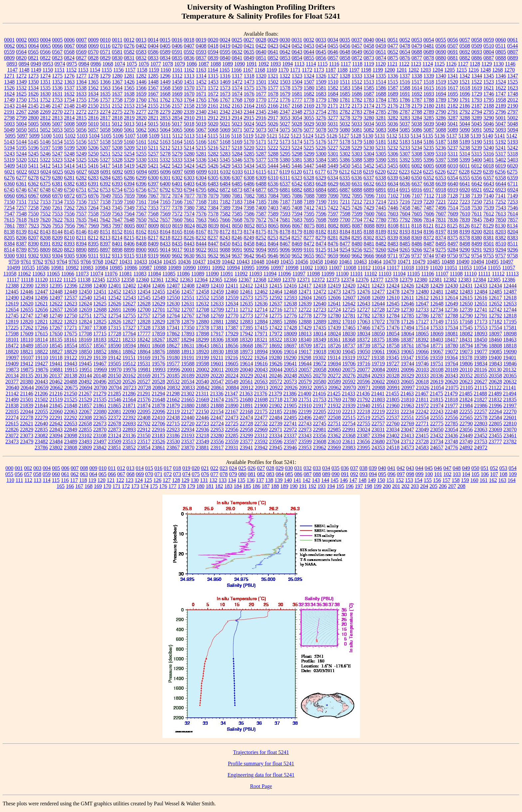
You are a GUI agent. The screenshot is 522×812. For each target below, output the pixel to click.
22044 (27, 411)
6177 (321, 172)
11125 (70, 280)
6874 (249, 190)
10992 (218, 268)
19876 (42, 370)
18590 (115, 346)
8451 (237, 244)
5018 (189, 124)
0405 (165, 46)
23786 (41, 447)
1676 (249, 94)
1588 (405, 88)
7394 (237, 208)
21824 (466, 400)
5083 (381, 130)
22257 (481, 411)
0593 (201, 52)
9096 (285, 250)
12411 (232, 286)
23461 (510, 435)
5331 (153, 160)
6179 (333, 172)
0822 (45, 58)
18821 (27, 352)
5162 (153, 142)
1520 (453, 82)
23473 (12, 441)
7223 (465, 202)
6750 (69, 190)
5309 (429, 154)
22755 (364, 423)
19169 (144, 358)
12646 (407, 304)
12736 (451, 310)
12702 (173, 310)
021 (205, 468)
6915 (405, 190)
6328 (309, 178)
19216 (231, 358)
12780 (334, 316)
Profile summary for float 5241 (261, 764)
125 (148, 480)
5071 (237, 130)
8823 (69, 250)
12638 (290, 304)
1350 (33, 82)
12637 (276, 304)
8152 (117, 232)
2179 (417, 106)
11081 (125, 274)
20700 (100, 388)
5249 (81, 154)
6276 (9, 178)
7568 (153, 214)
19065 (407, 352)
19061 (378, 352)
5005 (33, 124)
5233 (405, 148)
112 (28, 480)
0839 (213, 58)
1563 (105, 88)
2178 (405, 106)
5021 (225, 124)
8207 (33, 238)
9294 (501, 250)
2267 (21, 112)
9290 (465, 250)
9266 (417, 250)
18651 (217, 346)
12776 (290, 316)
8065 (273, 226)
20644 (27, 388)
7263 (81, 208)
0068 (82, 46)
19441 (56, 364)
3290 (489, 118)
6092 (118, 172)
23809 (85, 447)
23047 (407, 429)
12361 (157, 280)
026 (252, 468)
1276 (69, 76)
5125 (320, 136)
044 (419, 468)
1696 (465, 94)
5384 (321, 160)
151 (391, 480)
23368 (349, 435)
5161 (141, 142)
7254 (9, 208)
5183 (405, 142)
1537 (69, 88)
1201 (402, 70)
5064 (165, 130)
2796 (501, 112)
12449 (71, 292)
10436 (184, 262)
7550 (33, 214)
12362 (172, 280)
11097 (299, 274)
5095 (10, 136)
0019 (201, 40)
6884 (321, 190)
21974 (437, 406)
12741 (481, 310)
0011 (117, 40)
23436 (451, 435)
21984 (466, 406)
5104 (94, 136)
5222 (273, 148)
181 (210, 486)
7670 (249, 220)
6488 (261, 184)
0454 (321, 46)
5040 (441, 124)
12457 (188, 292)
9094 (261, 250)
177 (172, 486)
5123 (296, 136)
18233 (129, 340)
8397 (105, 244)
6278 (33, 178)
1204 (438, 70)
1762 (165, 100)
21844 (41, 406)
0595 (225, 52)
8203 (501, 232)
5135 (428, 136)
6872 (225, 190)
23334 (276, 435)
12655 (27, 310)
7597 (333, 214)
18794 (466, 346)
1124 (428, 64)
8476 (333, 244)
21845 (56, 406)
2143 (9, 106)
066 (112, 474)
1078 (168, 64)
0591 (177, 52)
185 (247, 486)
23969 (334, 447)
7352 (141, 208)
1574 (237, 88)
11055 (494, 268)
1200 (390, 70)
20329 (407, 376)
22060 (56, 411)
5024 (249, 124)
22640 (41, 423)
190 (294, 486)
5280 (189, 154)
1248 (486, 70)
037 (354, 468)
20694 (86, 388)
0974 (60, 64)
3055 (309, 118)
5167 (213, 142)
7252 (501, 202)
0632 (237, 52)
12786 (422, 316)
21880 (188, 406)
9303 (46, 256)
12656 (41, 310)
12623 (71, 304)
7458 (405, 208)
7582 (225, 214)
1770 (261, 100)
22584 (495, 417)
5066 (189, 130)
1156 (118, 70)
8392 (57, 244)
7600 (369, 214)
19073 (466, 352)
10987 (145, 268)
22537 (393, 417)
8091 (381, 226)
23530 (173, 441)
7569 (165, 214)
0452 (297, 46)
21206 (41, 394)
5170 (249, 142)
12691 (115, 310)
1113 (299, 64)
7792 (405, 220)
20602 (378, 382)
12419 (334, 286)
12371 (304, 280)
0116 (105, 46)
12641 (334, 304)
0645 (321, 52)
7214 (381, 202)
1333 (357, 76)
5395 (417, 160)
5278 (165, 154)
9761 (26, 262)
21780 (349, 400)
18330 (290, 340)
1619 (477, 88)
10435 (170, 262)
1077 (156, 64)
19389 (480, 358)
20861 (217, 388)
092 (354, 474)
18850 (85, 352)
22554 (422, 417)
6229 (476, 172)
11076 (111, 274)
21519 (56, 400)
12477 (378, 292)
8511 (513, 244)
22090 (129, 411)
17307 (85, 328)
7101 (381, 196)
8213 (105, 238)
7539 (489, 208)
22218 (364, 411)
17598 (12, 334)
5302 (345, 154)
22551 (407, 417)
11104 (399, 274)
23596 (276, 441)
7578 (213, 214)
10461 (346, 262)
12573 (246, 298)
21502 (41, 400)
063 (84, 474)
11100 (342, 274)
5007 (57, 124)
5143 (9, 142)
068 (130, 474)
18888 (173, 352)
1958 (501, 100)
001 (19, 468)
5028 (297, 124)
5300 (321, 154)
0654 (405, 52)
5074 (273, 130)
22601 (510, 417)
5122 (284, 136)
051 (485, 468)
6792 (165, 190)
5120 (260, 136)
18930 (217, 352)
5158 (105, 142)
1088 (216, 64)
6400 (165, 184)
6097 (177, 172)
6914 (393, 190)
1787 (417, 100)
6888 (357, 190)
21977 (451, 406)
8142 (33, 232)
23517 (144, 441)
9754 (476, 256)
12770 (232, 316)
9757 (500, 256)
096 (391, 474)
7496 (441, 208)
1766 (213, 100)
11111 (484, 274)
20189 (188, 376)
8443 (189, 244)
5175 (309, 142)
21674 (217, 400)
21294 (158, 394)
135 (241, 480)
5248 (69, 154)
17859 (158, 334)
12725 (349, 310)
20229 (246, 376)
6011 (465, 166)
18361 (334, 340)
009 (93, 468)
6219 (369, 172)
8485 (405, 244)
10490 (463, 262)
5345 (225, 160)
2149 (81, 106)
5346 (237, 160)
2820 (141, 118)
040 (382, 468)
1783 (369, 100)
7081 (237, 196)
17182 (495, 322)
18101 (12, 340)
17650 (56, 334)
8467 (285, 244)
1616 (441, 88)
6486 (249, 184)
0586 (153, 52)
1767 (225, 100)
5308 (417, 154)
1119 (369, 64)
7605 (417, 214)
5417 (105, 166)
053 (503, 468)
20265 (305, 376)
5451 (357, 166)
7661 (189, 220)
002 (28, 468)
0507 (453, 46)
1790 (453, 100)
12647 (422, 304)
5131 (380, 136)
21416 (319, 394)
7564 (129, 214)
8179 (297, 232)
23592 (261, 441)
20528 (158, 382)
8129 (488, 226)
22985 (334, 429)
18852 (100, 352)
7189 (309, 202)
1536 (57, 88)
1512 (357, 82)
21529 (85, 400)
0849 (249, 58)
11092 (241, 274)
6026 (70, 172)
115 (56, 480)
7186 (273, 202)
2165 (261, 106)
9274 (429, 250)
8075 (309, 226)
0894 (24, 64)
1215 (462, 70)
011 (112, 468)
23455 (495, 435)
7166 (177, 202)
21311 (202, 394)
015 (149, 468)
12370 (289, 280)
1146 (510, 64)
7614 (513, 214)
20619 (437, 382)
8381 (489, 238)
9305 (70, 256)
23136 (129, 435)
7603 (393, 214)
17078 (393, 322)
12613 (437, 298)
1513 (369, 82)
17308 (100, 328)
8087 (357, 226)
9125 (321, 250)
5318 (513, 154)
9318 (141, 256)
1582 (333, 88)
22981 (320, 429)
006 (65, 468)
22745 (320, 423)
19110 (41, 358)
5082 (369, 130)
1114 (311, 64)
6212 (345, 172)
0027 (249, 40)
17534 (451, 328)
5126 (332, 136)
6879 (273, 190)
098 (410, 474)
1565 (129, 88)
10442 (228, 262)
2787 (405, 112)
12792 (495, 316)
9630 (189, 256)
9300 (10, 256)
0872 (357, 58)
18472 (12, 346)
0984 (84, 64)
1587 (393, 88)
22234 (407, 411)
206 (443, 486)
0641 (273, 52)
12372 (318, 280)
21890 (232, 406)
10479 (419, 262)
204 (424, 486)
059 (47, 474)
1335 (381, 76)
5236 (441, 148)
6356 (477, 178)
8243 (225, 238)
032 (308, 468)
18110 (27, 340)
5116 (225, 136)
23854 (144, 447)
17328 (144, 328)
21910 (305, 406)
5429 (225, 166)
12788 (451, 316)
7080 (225, 196)
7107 (417, 196)
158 (456, 480)
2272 (81, 112)
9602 (177, 256)
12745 (12, 316)
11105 (413, 274)
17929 (232, 334)
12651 (481, 304)
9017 (177, 250)
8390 (33, 244)
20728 (144, 388)
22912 (144, 429)
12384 (479, 280)
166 (70, 486)
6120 (297, 172)
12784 (393, 316)
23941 (246, 447)
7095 (357, 196)
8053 (261, 226)
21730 (290, 400)
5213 (177, 148)
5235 (429, 148)
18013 (305, 334)
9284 (453, 250)
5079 (333, 130)
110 (10, 480)
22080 (100, 411)
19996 (173, 370)
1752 (45, 100)
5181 (381, 142)
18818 (510, 346)
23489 (71, 441)
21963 (407, 406)
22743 (305, 423)
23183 (158, 435)
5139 (476, 136)
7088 (309, 196)
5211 (153, 148)
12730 (407, 310)
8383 (513, 238)
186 (256, 486)
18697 (290, 346)
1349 (21, 82)
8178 (285, 232)
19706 (349, 364)
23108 (100, 435)
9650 (285, 256)
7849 (489, 220)
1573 (225, 88)
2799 (21, 118)
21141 (510, 388)
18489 (27, 346)
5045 (477, 124)
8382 (501, 238)
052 (494, 468)
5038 (417, 124)
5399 (465, 160)
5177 (333, 142)
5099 (34, 136)
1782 (357, 100)
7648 (129, 220)
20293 (378, 376)
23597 (290, 441)
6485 (237, 184)
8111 (405, 226)
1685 (345, 94)
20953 (320, 388)
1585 (369, 88)
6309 (261, 178)
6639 (441, 184)
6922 (489, 190)
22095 (144, 411)
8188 (369, 232)
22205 (320, 411)
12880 (202, 322)
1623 (513, 88)
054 (513, 468)
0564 (21, 52)
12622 (56, 304)
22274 (12, 417)
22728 (246, 423)
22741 (290, 423)
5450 (345, 166)
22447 (217, 417)
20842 (203, 388)
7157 (93, 202)
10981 (57, 268)
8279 (321, 238)
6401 (177, 184)
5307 (405, 154)
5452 (369, 166)
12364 (201, 280)
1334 (369, 76)
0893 (12, 64)
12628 (144, 304)
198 (368, 486)
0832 (141, 58)
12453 (129, 292)
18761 (407, 346)
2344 (249, 112)
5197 (45, 148)
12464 (276, 292)
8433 (165, 244)
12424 (393, 286)
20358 (495, 376)
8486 (417, 244)
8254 (285, 238)
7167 (189, 202)
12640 (320, 304)
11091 (227, 274)
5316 (489, 154)
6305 (213, 178)
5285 (249, 154)
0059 (489, 40)
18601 (144, 346)
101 (438, 474)
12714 (261, 310)
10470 (390, 262)
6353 (441, 178)
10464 (375, 262)
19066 (422, 352)
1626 (33, 94)
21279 (100, 394)
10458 (316, 262)
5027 (285, 124)
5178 (345, 142)
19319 (349, 358)
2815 (81, 118)
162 (493, 480)
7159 (117, 202)
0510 (489, 46)
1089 (228, 64)
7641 (93, 220)
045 (429, 468)
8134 (512, 226)
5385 (333, 160)
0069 (94, 46)
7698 (321, 220)
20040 (246, 370)
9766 (86, 262)
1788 (429, 100)
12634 (232, 304)
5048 (513, 124)
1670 (189, 94)
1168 (260, 70)
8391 (45, 244)
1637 (117, 94)
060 (56, 474)
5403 (513, 160)
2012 (513, 100)
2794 (477, 112)
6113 (249, 172)
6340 (405, 178)
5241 (501, 148)
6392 (105, 184)
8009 (153, 226)
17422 (276, 328)
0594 (213, 52)
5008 (69, 124)
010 (103, 468)
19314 (334, 358)
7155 (69, 202)
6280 (57, 178)
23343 (305, 435)
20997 (408, 388)
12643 (364, 304)
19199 (202, 358)
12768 (202, 316)
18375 (378, 340)
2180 (429, 106)
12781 (349, 316)
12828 (144, 322)
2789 (429, 112)
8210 (69, 238)
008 (84, 468)
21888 (217, 406)
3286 (441, 118)
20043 (261, 370)
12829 (158, 322)
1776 (285, 100)
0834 (165, 58)
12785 (407, 316)
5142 (512, 136)
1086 (192, 64)
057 (28, 474)
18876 (158, 352)
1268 (498, 70)
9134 (333, 250)
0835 (177, 58)
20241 (261, 376)
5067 (201, 130)
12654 (12, 310)
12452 (115, 292)
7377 (165, 208)
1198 (366, 70)
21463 (407, 394)
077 (214, 474)
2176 (393, 106)
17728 (115, 334)
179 (191, 486)
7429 (369, 208)
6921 (477, 190)
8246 (237, 238)
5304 (369, 154)
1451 (189, 82)
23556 (217, 441)
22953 (217, 429)
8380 (477, 238)
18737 (349, 346)
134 (232, 480)
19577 (173, 364)
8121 (428, 226)
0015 (165, 40)
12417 (305, 286)
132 (213, 480)
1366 (105, 82)
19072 (451, 352)
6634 (393, 184)
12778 (305, 316)
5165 (189, 142)
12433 (481, 286)
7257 (21, 208)
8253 (273, 238)
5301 (333, 154)
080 (242, 474)
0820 (21, 58)
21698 (261, 400)
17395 (246, 328)
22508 (334, 417)
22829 (27, 429)
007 (75, 468)
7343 (105, 208)
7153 (45, 202)
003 (37, 468)
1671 (201, 94)
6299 (141, 178)
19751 (437, 364)
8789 (21, 250)
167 (79, 486)
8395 (93, 244)
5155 (69, 142)
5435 (261, 166)
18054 (393, 334)
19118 (56, 358)
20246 (276, 376)
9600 (165, 256)
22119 (173, 411)
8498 (465, 244)
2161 (213, 106)
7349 (129, 208)
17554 (495, 328)
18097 (495, 334)
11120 (41, 280)
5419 (129, 166)
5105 (106, 136)
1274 (45, 76)
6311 (285, 178)
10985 (116, 268)
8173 (237, 232)
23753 (481, 441)
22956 (232, 429)
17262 (27, 328)
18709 (305, 346)
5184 (417, 142)
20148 (100, 376)
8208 (45, 238)
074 (186, 474)
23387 (364, 435)
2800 (33, 118)
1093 (276, 64)
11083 (140, 274)
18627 (173, 346)
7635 (81, 220)
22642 (56, 423)
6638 (429, 184)
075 (196, 474)
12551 (188, 298)
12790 (466, 316)
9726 (404, 256)
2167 (285, 106)
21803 (378, 400)
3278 (345, 118)
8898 (117, 250)
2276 (129, 112)
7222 (453, 202)
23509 (115, 441)
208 (461, 486)
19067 (437, 352)
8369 (417, 238)
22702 (144, 423)
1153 (83, 70)
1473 (249, 82)
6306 (225, 178)
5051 (33, 130)
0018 (189, 40)
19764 (451, 364)
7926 (46, 226)
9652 (297, 256)
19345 (392, 358)
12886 (290, 322)
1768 (237, 100)
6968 (46, 196)
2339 (189, 112)
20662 (56, 388)
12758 (158, 316)
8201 (489, 232)
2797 (513, 112)
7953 (58, 226)
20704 (115, 388)
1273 (33, 76)
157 (446, 480)
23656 (364, 441)
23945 (276, 447)
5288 (273, 154)
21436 (363, 394)
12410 (217, 286)
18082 (466, 334)
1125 (439, 64)
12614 (451, 298)
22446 (202, 417)
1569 (177, 88)
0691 (453, 52)
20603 (393, 382)
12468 (290, 292)
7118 (441, 196)
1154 (95, 70)
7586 (249, 214)
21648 (158, 400)
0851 (261, 58)
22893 (129, 429)
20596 (364, 382)
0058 (477, 40)
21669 (202, 400)
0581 (117, 52)
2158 (189, 106)
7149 (512, 196)
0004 (45, 40)
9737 (416, 256)
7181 (213, 202)
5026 (273, 124)
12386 (509, 280)
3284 (417, 118)
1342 (465, 76)
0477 (393, 46)
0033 (321, 40)
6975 (82, 196)
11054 (480, 268)
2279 (165, 112)
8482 (381, 244)
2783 (357, 112)
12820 (27, 322)
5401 (489, 160)
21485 (466, 394)
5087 (429, 130)
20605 (407, 382)
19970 (115, 370)
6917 (429, 190)
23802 (56, 447)
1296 (165, 76)
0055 (441, 40)
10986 (130, 268)
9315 (129, 256)
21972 (422, 406)
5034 (369, 124)
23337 (290, 435)
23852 (129, 447)
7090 (333, 196)
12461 (246, 292)
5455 (393, 166)
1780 (333, 100)
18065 (422, 334)
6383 (81, 184)
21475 (436, 394)
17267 (56, 328)
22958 (246, 429)
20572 (276, 382)
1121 (392, 64)
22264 (495, 411)
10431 (126, 262)
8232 (201, 238)
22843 (56, 429)
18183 (100, 340)
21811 (422, 400)
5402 (501, 160)
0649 (357, 52)
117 (74, 480)
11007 (335, 268)
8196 (429, 232)
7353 (153, 208)
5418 (117, 166)
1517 (417, 82)
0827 (81, 58)
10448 (258, 262)
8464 (273, 244)
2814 (69, 118)
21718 (276, 400)
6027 (82, 172)
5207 (105, 148)
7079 (213, 196)
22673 (100, 423)
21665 (188, 400)
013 (130, 468)
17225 (12, 328)
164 (512, 480)
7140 (488, 196)
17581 (510, 328)
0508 (465, 46)
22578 (481, 417)
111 (19, 480)
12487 (510, 292)
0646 (333, 52)
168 (89, 486)
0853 (285, 58)
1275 (57, 76)
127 (167, 480)
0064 (34, 46)
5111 (166, 136)
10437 (199, 262)
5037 (405, 124)
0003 (33, 40)
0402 (141, 46)
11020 (436, 268)
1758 (117, 100)
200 (387, 486)
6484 (225, 184)
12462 (261, 292)
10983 (87, 268)
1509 (321, 82)
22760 (393, 423)
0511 (501, 46)
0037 (357, 40)
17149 (437, 322)
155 (428, 480)
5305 (381, 154)
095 (382, 474)
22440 (188, 417)
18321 (261, 340)
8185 (357, 232)
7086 (297, 196)
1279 (105, 76)
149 (372, 480)
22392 (129, 417)
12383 (465, 280)
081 (252, 474)
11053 (465, 268)
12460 (232, 292)
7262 (69, 208)
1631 (57, 94)
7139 (476, 196)
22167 (232, 411)
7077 (189, 196)
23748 (451, 441)
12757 (144, 316)
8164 (165, 232)
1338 (417, 76)
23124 (115, 435)
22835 (41, 429)
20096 (407, 370)
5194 (9, 148)
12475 (349, 292)
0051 (393, 40)
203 (415, 486)
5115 (213, 136)
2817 (105, 118)
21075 (452, 388)
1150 (48, 70)
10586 (43, 268)
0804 (489, 52)
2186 (465, 106)
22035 (12, 411)
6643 (489, 184)
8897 (105, 250)
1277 (81, 76)
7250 (477, 202)
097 (401, 474)
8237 (213, 238)
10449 (272, 262)
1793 (477, 100)
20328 (393, 376)
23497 (100, 441)
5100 (46, 136)
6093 (130, 172)
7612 (489, 214)
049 (466, 468)
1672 (213, 94)
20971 (364, 388)
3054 (297, 118)
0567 (57, 52)
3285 (429, 118)
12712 (246, 310)
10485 (433, 262)
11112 (498, 274)
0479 (417, 46)
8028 (201, 226)
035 (336, 468)
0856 (321, 58)
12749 (56, 316)
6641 (465, 184)
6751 (81, 190)
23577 (246, 441)
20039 (232, 370)
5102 (70, 136)
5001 (501, 118)
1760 (141, 100)
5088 (441, 130)
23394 (378, 435)
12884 (261, 322)
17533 (437, 328)
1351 (45, 82)
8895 (93, 250)
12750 (71, 316)
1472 (237, 82)
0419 (225, 46)
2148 (69, 106)
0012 (129, 40)
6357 (489, 178)
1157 (130, 70)
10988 (160, 268)
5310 (441, 154)
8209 (57, 238)
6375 (45, 184)
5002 (513, 118)
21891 (246, 406)
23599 (305, 441)
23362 (334, 435)
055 (9, 474)
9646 (273, 256)
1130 (498, 64)
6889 (369, 190)
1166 (236, 70)
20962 (335, 388)
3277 (333, 118)
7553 (57, 214)
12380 (421, 280)
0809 (9, 58)
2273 (93, 112)
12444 (510, 286)
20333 (422, 376)
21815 (437, 400)
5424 (189, 166)
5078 (321, 130)
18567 (100, 346)
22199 (305, 411)
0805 (501, 52)
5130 (368, 136)
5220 (249, 148)
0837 (201, 58)
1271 (9, 76)
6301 (165, 178)
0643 (297, 52)
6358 (501, 178)
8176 (273, 232)
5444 (273, 166)
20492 (85, 382)
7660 (177, 220)
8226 (189, 238)
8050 (237, 226)
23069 (495, 429)
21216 (56, 394)
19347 (407, 358)
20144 (85, 376)
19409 (12, 364)
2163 (237, 106)
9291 (477, 250)
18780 (451, 346)
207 (452, 486)
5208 (117, 148)
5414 (69, 166)
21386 (290, 394)
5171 (261, 142)
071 (158, 474)
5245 (33, 154)
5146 (45, 142)
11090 (212, 274)
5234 (417, 148)
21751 (305, 400)
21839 (27, 406)
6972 (70, 196)
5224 (297, 148)
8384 (9, 244)
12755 (129, 316)
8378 (465, 238)
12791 (481, 316)
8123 (440, 226)
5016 (165, 124)
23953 (305, 447)
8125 (452, 226)
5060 (117, 130)
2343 (237, 112)
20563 (261, 382)
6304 (201, 178)
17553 (481, 328)
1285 (153, 76)
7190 (321, 202)
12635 (246, 304)
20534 (188, 382)
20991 (393, 388)
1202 (414, 70)
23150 (144, 435)
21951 (378, 406)
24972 (481, 447)
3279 (357, 118)
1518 (429, 82)
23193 (188, 435)
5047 (501, 124)
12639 (305, 304)
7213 (369, 202)
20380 (27, 382)
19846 (510, 364)
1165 (225, 70)
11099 (328, 274)
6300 (153, 178)
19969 (100, 370)
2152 (117, 106)
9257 (369, 250)
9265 (405, 250)
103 (457, 474)
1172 (307, 70)
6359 (513, 178)
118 (83, 480)
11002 (306, 268)
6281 (69, 178)
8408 (141, 244)
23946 (290, 447)
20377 (12, 382)
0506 (441, 46)
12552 (202, 298)
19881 (56, 370)
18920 (202, 352)
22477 (261, 417)
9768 (98, 262)
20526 (129, 382)
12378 (391, 280)
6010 (453, 166)
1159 (154, 70)
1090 (240, 64)
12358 (128, 280)
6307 (237, 178)
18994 (261, 352)
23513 (129, 441)
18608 (158, 346)
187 (266, 486)
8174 (249, 232)
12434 (495, 286)
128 (176, 480)
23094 (56, 435)
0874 (381, 58)
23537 (188, 441)
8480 (357, 244)
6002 (417, 166)
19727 (393, 364)
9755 (488, 256)
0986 (96, 64)
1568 (165, 88)
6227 (452, 172)
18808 (495, 346)
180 (200, 486)
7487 (429, 208)
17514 (422, 328)
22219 (378, 411)
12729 (393, 310)
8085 (345, 226)
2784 (369, 112)
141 (297, 480)
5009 (81, 124)
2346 (273, 112)
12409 (202, 286)
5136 (440, 136)
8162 (141, 232)
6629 (333, 184)
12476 (364, 292)
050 (475, 468)
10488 (448, 262)
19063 (393, 352)
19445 (85, 364)
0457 (357, 46)
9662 (357, 256)
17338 (158, 328)
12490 (12, 298)
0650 (369, 52)
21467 (422, 394)
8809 (45, 250)
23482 (41, 441)
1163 (201, 70)
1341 (453, 76)
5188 (453, 142)
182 (219, 486)
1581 (321, 88)
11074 (96, 274)
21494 (510, 394)
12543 (129, 298)
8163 (153, 232)
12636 (261, 304)
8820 (57, 250)
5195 (21, 148)
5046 (489, 124)
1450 (177, 82)
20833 (188, 388)
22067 (85, 411)
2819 (129, 118)
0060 (501, 40)
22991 (349, 429)
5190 (477, 142)
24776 (451, 447)
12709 (217, 310)
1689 (393, 94)
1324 (309, 76)
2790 (441, 112)
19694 (334, 364)
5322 (45, 160)
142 (307, 480)
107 (494, 474)
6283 (93, 178)
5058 (105, 130)
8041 (225, 226)
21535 (100, 400)
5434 (249, 166)
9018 (189, 250)
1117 (346, 64)
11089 (198, 274)
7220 (429, 202)
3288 (465, 118)
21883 (202, 406)
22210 (334, 411)
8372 (429, 238)
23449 (466, 435)
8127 (476, 226)
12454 (144, 292)
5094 (513, 130)
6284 (105, 178)
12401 (115, 286)
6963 (22, 196)
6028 (94, 172)
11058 (10, 274)
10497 (507, 262)
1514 (381, 82)
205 (433, 486)
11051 (451, 268)
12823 (71, 322)
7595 (309, 214)
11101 (356, 274)
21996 (495, 406)
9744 (428, 256)
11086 (183, 274)
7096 (369, 196)
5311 (453, 154)
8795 (33, 250)
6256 (500, 172)
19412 (27, 364)
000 (9, 468)
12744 (510, 310)
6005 (429, 166)
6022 (22, 172)
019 (186, 468)
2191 (9, 112)
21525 (71, 400)
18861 (115, 352)
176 (163, 486)
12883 (246, 322)
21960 (393, 406)
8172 (225, 232)
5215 (201, 148)
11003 (321, 268)
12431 (466, 286)
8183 (333, 232)
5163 (165, 142)
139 (279, 480)
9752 (464, 256)
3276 (321, 118)
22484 (276, 417)
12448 (56, 292)
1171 (295, 70)
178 (182, 486)
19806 (466, 364)
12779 (320, 316)
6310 (273, 178)
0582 (129, 52)
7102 (393, 196)
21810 (407, 400)
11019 (422, 268)
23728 (422, 441)
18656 (232, 346)
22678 (115, 423)
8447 (213, 244)
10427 (111, 262)
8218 (165, 238)
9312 (105, 256)
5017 (177, 124)
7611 (477, 214)
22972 (290, 429)
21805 (393, 400)
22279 (41, 417)
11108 (456, 274)
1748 (513, 94)
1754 (69, 100)
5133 (404, 136)
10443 (243, 262)
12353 (113, 280)
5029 (309, 124)
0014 (153, 40)
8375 (453, 238)
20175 (158, 376)
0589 (165, 52)
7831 (441, 220)
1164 (213, 70)
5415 (81, 166)
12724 (334, 310)
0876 (405, 58)
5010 (93, 124)
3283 (405, 118)
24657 (437, 447)
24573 (407, 447)
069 (140, 474)
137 (260, 480)
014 (140, 468)
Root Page (261, 786)
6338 (381, 178)
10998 (292, 268)
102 (447, 474)
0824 (69, 58)
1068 (108, 64)
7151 (21, 202)
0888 (501, 58)
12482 (451, 292)
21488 (480, 394)
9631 (201, 256)
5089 (453, 130)
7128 (452, 196)
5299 (309, 154)
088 (317, 474)
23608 (320, 441)
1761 (153, 100)
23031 (378, 429)
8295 (357, 238)
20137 (56, 376)
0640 (261, 52)
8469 (297, 244)
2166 (273, 106)
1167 (248, 70)
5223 (285, 148)
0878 (429, 58)
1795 (489, 100)
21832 (495, 400)
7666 (225, 220)
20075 (349, 370)
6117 (273, 172)
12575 (261, 298)
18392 (422, 340)
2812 (45, 118)
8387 (21, 244)
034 (326, 468)
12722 (305, 310)
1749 (9, 100)
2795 (489, 112)
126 (157, 480)
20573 (290, 382)
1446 (141, 82)
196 (350, 486)
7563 (117, 214)
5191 (489, 142)
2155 (153, 106)
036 (345, 468)
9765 (74, 262)
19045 (349, 352)
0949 (36, 64)
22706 (158, 423)
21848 (71, 406)
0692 (465, 52)
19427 (41, 364)
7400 (261, 208)
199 (378, 486)
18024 (334, 334)
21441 (378, 394)
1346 (501, 76)
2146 (45, 106)
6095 (153, 172)
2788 (417, 112)
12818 (510, 316)
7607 (441, 214)
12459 (217, 292)
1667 (153, 94)
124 (139, 480)
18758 (393, 346)
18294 (187, 340)
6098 (189, 172)
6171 (309, 172)
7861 (10, 226)
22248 (451, 411)
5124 (308, 136)
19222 (246, 358)
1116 (334, 64)
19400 (495, 358)
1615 (429, 88)
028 (270, 468)
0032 (309, 40)
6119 (284, 172)
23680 (378, 441)
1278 (93, 76)
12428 (422, 286)
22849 (71, 429)
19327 (363, 358)
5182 (393, 142)
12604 (305, 298)
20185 (173, 376)
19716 (364, 364)
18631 (188, 346)
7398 (249, 208)
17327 (129, 328)
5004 (21, 124)
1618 (465, 88)
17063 (364, 322)
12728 (378, 310)
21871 (129, 406)
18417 (451, 340)
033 (317, 468)
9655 (309, 256)
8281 (333, 238)
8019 (177, 226)
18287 (173, 340)
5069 (225, 130)
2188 (489, 106)
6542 (297, 184)
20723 (130, 388)
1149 (36, 70)
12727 (364, 310)
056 (19, 474)
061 (65, 474)
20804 (159, 388)
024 (233, 468)
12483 (466, 292)
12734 (437, 310)
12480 (422, 292)
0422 (261, 46)
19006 (276, 352)
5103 (82, 136)
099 (419, 474)
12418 (320, 286)
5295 (285, 154)
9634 (225, 256)
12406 (158, 286)
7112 (429, 196)
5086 (417, 130)
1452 (201, 82)
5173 (285, 142)
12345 (99, 280)
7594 (297, 214)
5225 (309, 148)
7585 (237, 214)
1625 (21, 94)
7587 (261, 214)
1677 (261, 94)
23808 (71, 447)
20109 (451, 370)
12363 (186, 280)
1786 (405, 100)
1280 (117, 76)
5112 (177, 136)
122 (120, 480)
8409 (153, 244)
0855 (309, 58)
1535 (45, 88)
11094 (270, 274)
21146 (26, 394)
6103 (237, 172)
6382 (69, 184)
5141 (500, 136)
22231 (393, 411)
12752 (100, 316)
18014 (320, 334)
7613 (501, 214)
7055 (118, 196)
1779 (321, 100)
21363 (246, 394)
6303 (189, 178)
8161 (129, 232)
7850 (501, 220)
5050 (21, 130)
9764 (62, 262)
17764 (129, 334)
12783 (378, 316)
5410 (22, 166)
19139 (100, 358)
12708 (202, 310)
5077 (309, 130)
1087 (204, 64)
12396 (71, 286)
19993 (159, 370)
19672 (320, 364)
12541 (100, 298)
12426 (407, 286)
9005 (153, 250)
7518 (465, 208)
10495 (492, 262)
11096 (284, 274)
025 (242, 468)
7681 (285, 220)
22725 (232, 423)
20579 (305, 382)
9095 (273, 250)
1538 (81, 88)
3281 (381, 118)
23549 (202, 441)
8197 (441, 232)
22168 (246, 411)
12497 (56, 298)
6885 (333, 190)
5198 (57, 148)
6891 (381, 190)
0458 (369, 46)
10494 (477, 262)
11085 (169, 274)
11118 (27, 280)
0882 (465, 58)
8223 (177, 238)
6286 (129, 178)
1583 (345, 88)
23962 (320, 447)
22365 (100, 417)
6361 (21, 184)
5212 (165, 148)
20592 (349, 382)
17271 (71, 328)
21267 (85, 394)
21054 (437, 388)
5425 (201, 166)
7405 (285, 208)
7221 (441, 202)
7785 (393, 220)
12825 (100, 322)
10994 (233, 268)
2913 (225, 118)
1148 (24, 70)
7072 (165, 196)
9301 (22, 256)
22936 (202, 429)
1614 (417, 88)
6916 (417, 190)
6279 (45, 178)
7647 (117, 220)
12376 (362, 280)
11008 (350, 268)
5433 (237, 166)
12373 (333, 280)
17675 (71, 334)
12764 (173, 316)
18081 (451, 334)
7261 (57, 208)
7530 (477, 208)
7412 (309, 208)
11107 (442, 274)
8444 (201, 244)
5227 (333, 148)
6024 (46, 172)
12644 (378, 304)
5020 (213, 124)
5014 (141, 124)
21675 (232, 400)
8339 (393, 238)
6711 (513, 184)
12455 (158, 292)
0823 (57, 58)
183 (228, 486)
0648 (345, 52)
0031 (297, 40)
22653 (71, 423)
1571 (201, 88)
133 (223, 480)
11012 (364, 268)
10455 (287, 262)
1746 (489, 94)
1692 (417, 94)
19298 (305, 358)
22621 (27, 423)
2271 (69, 112)
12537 (71, 298)
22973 (305, 429)
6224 (416, 172)
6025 (58, 172)
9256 (357, 250)
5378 (273, 160)
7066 (141, 196)
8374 (441, 238)
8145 (69, 232)
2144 (21, 106)
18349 (319, 340)
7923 (34, 226)
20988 (379, 388)
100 (429, 474)
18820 (12, 352)
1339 (429, 76)
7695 (309, 220)
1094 (288, 64)
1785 (393, 100)
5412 (45, 166)
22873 (115, 429)
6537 (285, 184)
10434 (155, 262)
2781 (333, 112)
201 (396, 486)
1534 (33, 88)
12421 (364, 286)
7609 (453, 214)
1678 (273, 94)
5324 (69, 160)
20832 (173, 388)
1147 (12, 70)
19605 (232, 364)
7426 (357, 208)
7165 (165, 202)
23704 (393, 441)
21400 (305, 394)
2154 (141, 106)
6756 (141, 190)
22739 (276, 423)
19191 (188, 358)
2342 (225, 112)
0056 (453, 40)
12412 (246, 286)
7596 (321, 214)
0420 (237, 46)
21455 (392, 394)
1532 (21, 88)
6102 (225, 172)
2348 (297, 112)
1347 (513, 76)
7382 (201, 208)
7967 (82, 226)
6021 (10, 172)
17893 (188, 334)
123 (130, 480)
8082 (333, 226)
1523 (489, 82)
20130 (495, 370)
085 (289, 474)
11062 (24, 274)
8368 (405, 238)
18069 (437, 334)
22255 (466, 411)
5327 (105, 160)
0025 (237, 40)
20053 (290, 370)
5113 (189, 136)
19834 (481, 364)
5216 (213, 148)
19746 (422, 364)
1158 (142, 70)
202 (405, 486)
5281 (201, 154)
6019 (500, 166)
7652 (153, 220)
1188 (342, 70)
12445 (12, 292)
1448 (153, 82)
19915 (71, 370)
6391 (93, 184)
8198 (453, 232)
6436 (201, 184)
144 (325, 480)
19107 (27, 358)
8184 (345, 232)
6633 (381, 184)
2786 (393, 112)
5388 (357, 160)
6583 (309, 184)
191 (303, 486)
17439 (334, 328)
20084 (378, 370)
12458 (202, 292)
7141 (500, 196)
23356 (320, 435)
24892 (466, 447)
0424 (285, 46)
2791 (453, 112)
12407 (173, 286)
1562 (93, 88)
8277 (309, 238)
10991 (204, 268)
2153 (129, 106)
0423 (273, 46)
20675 (71, 388)
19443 (71, 364)
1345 (489, 76)
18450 (480, 340)
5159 (117, 142)
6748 (45, 190)
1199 (378, 70)
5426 (213, 166)
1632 (69, 94)
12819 (12, 322)
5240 (489, 148)
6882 (297, 190)
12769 (217, 316)
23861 (158, 447)
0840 (225, 58)
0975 (72, 64)
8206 (21, 238)
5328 (117, 160)
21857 (85, 406)
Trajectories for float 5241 (261, 752)
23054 (451, 429)
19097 (12, 358)
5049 (9, 130)
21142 (12, 394)
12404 (144, 286)
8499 (477, 244)
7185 (261, 202)
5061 (129, 130)
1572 (213, 88)
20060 (334, 370)
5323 (57, 160)
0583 (141, 52)
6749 (57, 190)
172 (126, 486)
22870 (100, 429)
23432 (437, 435)
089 (326, 474)
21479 (451, 394)
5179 (357, 142)
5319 (9, 160)
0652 (393, 52)
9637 (237, 256)
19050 (364, 352)
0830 (117, 58)
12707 (188, 310)
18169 (85, 340)
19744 (407, 364)
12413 (261, 286)
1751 (33, 100)
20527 (144, 382)
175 (154, 486)
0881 (453, 58)
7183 (237, 202)
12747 (27, 316)
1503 (285, 82)
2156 (165, 106)
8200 (477, 232)
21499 (12, 400)
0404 (153, 46)
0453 (309, 46)
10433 (140, 262)
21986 (481, 406)
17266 (41, 328)
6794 (189, 190)
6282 (81, 178)
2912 (213, 118)
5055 (69, 130)
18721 (320, 346)
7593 (285, 214)
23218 (202, 435)
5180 (369, 142)
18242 (143, 340)
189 (284, 486)
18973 (246, 352)
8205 (9, 238)
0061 (513, 40)
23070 (510, 429)
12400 (100, 286)
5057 (93, 130)
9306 (82, 256)
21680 (246, 400)
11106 (428, 274)
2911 (201, 118)
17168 (466, 322)
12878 (173, 322)
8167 (201, 232)
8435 (177, 244)
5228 (345, 148)
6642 (477, 184)
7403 (273, 208)
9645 (261, 256)
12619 (12, 304)
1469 (225, 82)
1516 (405, 82)
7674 (273, 220)
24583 (422, 447)
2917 (273, 118)
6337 (369, 178)
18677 (261, 346)
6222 (392, 172)
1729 (477, 94)
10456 (302, 262)
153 (409, 480)
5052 (45, 130)
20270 (320, 376)
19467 (100, 364)
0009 (93, 40)
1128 (475, 64)
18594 (129, 346)
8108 (393, 226)
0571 (105, 52)
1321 (273, 76)
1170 (283, 70)
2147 (57, 106)
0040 (369, 40)
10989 (174, 268)
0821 (33, 58)
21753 (320, 400)
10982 (72, 268)
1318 (249, 76)
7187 (285, 202)
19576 (158, 364)
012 (121, 468)
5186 (429, 142)
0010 (105, 40)
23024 (364, 429)
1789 (441, 100)
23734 (437, 441)
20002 (203, 370)
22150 (202, 411)
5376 (249, 160)
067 (121, 474)
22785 (451, 423)
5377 (261, 160)
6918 (441, 190)
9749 (440, 256)
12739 (466, 310)
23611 (349, 441)
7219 (417, 202)
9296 (513, 250)
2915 (249, 118)
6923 (501, 190)
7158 (105, 202)
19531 (144, 364)
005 (56, 468)
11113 (512, 274)
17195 (510, 322)
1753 (57, 100)
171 (117, 486)
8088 (369, 226)
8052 (249, 226)
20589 (334, 382)
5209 (129, 148)
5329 (129, 160)
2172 (345, 106)
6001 (405, 166)
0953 (48, 64)
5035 (381, 124)
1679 (285, 94)
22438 (173, 417)
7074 (177, 196)
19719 (378, 364)
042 (401, 468)
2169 (309, 106)
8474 (321, 244)
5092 (489, 130)
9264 (393, 250)
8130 (500, 226)
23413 (407, 435)
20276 (349, 376)
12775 (276, 316)
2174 (369, 106)
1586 (381, 88)
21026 (422, 388)
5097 (22, 136)
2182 (453, 106)
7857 (513, 220)
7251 (489, 202)
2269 (45, 112)
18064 (407, 334)
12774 (261, 316)
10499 (13, 268)
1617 (453, 88)
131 (204, 480)
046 (438, 468)
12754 (115, 316)
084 (280, 474)
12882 (232, 322)
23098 (71, 435)
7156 (81, 202)
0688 (417, 52)
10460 (331, 262)
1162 (189, 70)
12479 (407, 292)
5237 (453, 148)
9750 (452, 256)
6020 (512, 166)
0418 (213, 46)
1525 (513, 82)
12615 (466, 298)
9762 (38, 262)
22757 (378, 423)
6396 (141, 184)
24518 (393, 447)
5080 (345, 130)
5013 (129, 124)
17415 (261, 328)
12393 (41, 286)
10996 (262, 268)
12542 (115, 298)
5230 (369, 148)
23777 (495, 441)
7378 (177, 208)
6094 (141, 172)
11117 (13, 280)
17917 (217, 334)
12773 (246, 316)
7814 (429, 220)
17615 (41, 334)
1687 (369, 94)
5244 (21, 154)
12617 (495, 298)
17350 (188, 328)
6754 (117, 190)
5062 (141, 130)
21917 (320, 406)
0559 (9, 52)
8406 (129, 244)
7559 (105, 214)
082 (261, 474)
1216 (474, 70)
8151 (105, 232)
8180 (309, 232)
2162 (225, 106)
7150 (9, 202)
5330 (141, 160)
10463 (360, 262)
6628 (321, 184)
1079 (180, 64)
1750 (21, 100)
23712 (407, 441)
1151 (59, 70)
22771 (422, 423)
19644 (305, 364)
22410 (158, 417)
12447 (41, 292)
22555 (437, 417)
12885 (276, 322)
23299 (246, 435)
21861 (100, 406)
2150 (93, 106)
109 (513, 474)
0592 (189, 52)
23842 (100, 447)
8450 (225, 244)
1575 (249, 88)
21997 (510, 406)
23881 (202, 447)
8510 (501, 244)
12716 (276, 310)
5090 (465, 130)
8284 (345, 238)
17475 (378, 328)
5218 (237, 148)
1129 (487, 64)
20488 (71, 382)
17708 (85, 334)
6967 (34, 196)
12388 (12, 286)
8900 (141, 250)
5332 (165, 160)
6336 (357, 178)
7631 (69, 220)
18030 (349, 334)
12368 (260, 280)
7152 (33, 202)
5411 (33, 166)
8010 (165, 226)
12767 (188, 316)
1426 (129, 82)
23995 (364, 447)
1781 (345, 100)
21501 (27, 400)
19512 (129, 364)
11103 (385, 274)
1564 (117, 88)
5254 (129, 154)
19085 (495, 352)
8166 (189, 232)
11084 (154, 274)
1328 (345, 76)
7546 (513, 208)
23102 (85, 435)
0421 (249, 46)
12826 (115, 322)
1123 (416, 64)
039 (373, 468)
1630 (45, 94)
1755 (81, 100)
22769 (407, 423)
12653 (510, 304)
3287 (453, 118)
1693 (429, 94)
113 (37, 480)
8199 (465, 232)
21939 (349, 406)
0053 (417, 40)
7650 (141, 220)
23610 (334, 441)
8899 (129, 250)
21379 (275, 394)
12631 (188, 304)
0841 (237, 58)
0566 (45, 52)
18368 (349, 340)
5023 (237, 124)
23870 (188, 447)
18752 (378, 346)
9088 (225, 250)
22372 (115, 417)
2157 (177, 106)
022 (214, 468)
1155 (107, 70)
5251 (105, 154)
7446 (393, 208)
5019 (201, 124)
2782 (345, 112)
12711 (232, 310)
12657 (56, 310)
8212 (93, 238)
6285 (117, 178)
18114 (41, 340)
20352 (466, 376)
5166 (201, 142)
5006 (45, 124)
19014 (290, 352)
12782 (364, 316)
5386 (345, 160)
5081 (357, 130)
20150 (115, 376)
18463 (510, 340)
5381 (297, 160)
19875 (27, 370)
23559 (232, 441)
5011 (105, 124)
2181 (441, 106)
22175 (261, 411)
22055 (41, 411)
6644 (501, 184)
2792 (465, 112)
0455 (333, 46)
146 (344, 480)
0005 (57, 40)
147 (353, 480)
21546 (115, 400)
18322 (275, 340)
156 (437, 480)
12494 (27, 298)
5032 (345, 124)
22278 (27, 417)
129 (185, 480)
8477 (345, 244)
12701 (158, 310)
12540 (85, 298)
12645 (393, 304)
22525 (378, 417)
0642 (285, 52)
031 (298, 468)
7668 (237, 220)
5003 (9, 124)
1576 (261, 88)
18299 (202, 340)
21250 (71, 394)
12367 (245, 280)
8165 (177, 232)
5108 (142, 136)
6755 (129, 190)
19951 (86, 370)
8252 (261, 238)
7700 (345, 220)
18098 (510, 334)
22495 (290, 417)
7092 (345, 196)
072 (168, 474)
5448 (321, 166)
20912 (247, 388)
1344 (477, 76)
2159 (201, 106)
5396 (429, 160)
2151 (105, 106)
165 (61, 486)
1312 (177, 76)
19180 (173, 358)
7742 (369, 220)
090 (336, 474)
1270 (510, 70)
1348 (9, 82)
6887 (345, 190)
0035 (345, 40)
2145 (33, 106)
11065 (53, 274)
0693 (477, 52)
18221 (114, 340)
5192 (501, 142)
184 (238, 486)
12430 (451, 286)
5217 (225, 148)
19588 (188, 364)
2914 (237, 118)
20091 (393, 370)
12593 (290, 298)
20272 (334, 376)
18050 (378, 334)
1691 (405, 94)
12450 (85, 292)
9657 (321, 256)
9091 (237, 250)
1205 (450, 70)
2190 (513, 106)
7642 (105, 220)
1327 (333, 76)
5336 (201, 160)
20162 (129, 376)
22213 (349, 411)
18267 (158, 340)
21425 (334, 394)
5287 (261, 154)
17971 (261, 334)
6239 (488, 172)
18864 (144, 352)
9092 (249, 250)
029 (280, 468)
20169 (144, 376)
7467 (417, 208)
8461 (261, 244)
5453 (381, 166)
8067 (297, 226)
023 (224, 468)
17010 (349, 322)
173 (135, 486)
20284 (364, 376)
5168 (225, 142)
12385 (494, 280)
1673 (225, 94)
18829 (71, 352)
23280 (217, 435)
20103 (422, 370)
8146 (81, 232)
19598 (202, 364)
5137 (452, 136)
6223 (404, 172)
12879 (188, 322)
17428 (290, 328)
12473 (334, 292)
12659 (85, 310)
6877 (261, 190)
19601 (217, 364)
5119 (248, 136)
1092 (264, 64)
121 (111, 480)
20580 (320, 382)
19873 (12, 370)
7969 (94, 226)
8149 (93, 232)
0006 (69, 40)
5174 (297, 142)
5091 (477, 130)
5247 (57, 154)
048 (457, 468)
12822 (56, 322)
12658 (71, 310)
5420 (141, 166)
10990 (189, 268)
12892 (334, 322)
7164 (153, 202)
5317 (501, 154)
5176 (321, 142)
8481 (369, 244)
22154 (217, 411)
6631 (357, 184)
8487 (429, 244)
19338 (378, 358)
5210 (141, 148)
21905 (290, 406)
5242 (513, 148)
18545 (56, 346)
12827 (129, 322)
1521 (465, 82)
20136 (41, 376)
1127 (463, 64)
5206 (93, 148)
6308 (249, 178)
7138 (464, 196)
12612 (422, 298)
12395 (56, 286)
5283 (225, 154)
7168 (201, 202)
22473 (232, 417)
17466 (364, 328)
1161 (177, 70)
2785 (381, 112)
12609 (378, 298)
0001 (9, 40)
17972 (276, 334)
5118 (237, 136)
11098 (313, 274)
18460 (495, 340)
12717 (290, 310)
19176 (158, 358)
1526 (9, 88)
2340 (201, 112)
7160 (129, 202)
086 (298, 474)
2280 (177, 112)
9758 (512, 256)
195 (340, 486)
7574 (189, 214)
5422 (165, 166)
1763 (177, 100)
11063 (39, 274)
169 (98, 486)
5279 (177, 154)
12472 (320, 292)
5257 (153, 154)
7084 (273, 196)
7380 (189, 208)
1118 (357, 64)
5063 (153, 130)
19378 (466, 358)
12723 (320, 310)
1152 (71, 70)
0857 (333, 58)
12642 (349, 304)
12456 (173, 292)
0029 (273, 40)
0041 (381, 40)
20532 (173, 382)
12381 (435, 280)
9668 (381, 256)
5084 (393, 130)
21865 (115, 406)
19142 (115, 358)
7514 (453, 208)
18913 (188, 352)
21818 (451, 400)
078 (224, 474)
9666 (369, 256)
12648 (437, 304)
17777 (144, 334)
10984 (101, 268)
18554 (71, 346)
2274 (105, 112)
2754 (321, 112)
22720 (188, 423)
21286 (129, 394)
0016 (177, 40)
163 (502, 480)
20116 (481, 370)
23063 (481, 429)
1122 (404, 64)
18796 (481, 346)
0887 (489, 58)
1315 (213, 76)
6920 (465, 190)
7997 (118, 226)
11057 (509, 268)
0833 (153, 58)
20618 (422, 382)
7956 (70, 226)
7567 (141, 214)
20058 (320, 370)
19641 (290, 364)
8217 (153, 238)
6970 (58, 196)
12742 (495, 310)
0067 (70, 46)
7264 (93, 208)
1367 (117, 82)
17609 (27, 334)
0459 (381, 46)
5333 (177, 160)
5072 (249, 130)
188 (275, 486)
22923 (173, 429)
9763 (50, 262)
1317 (237, 76)
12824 (85, 322)
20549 (232, 382)
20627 (481, 382)
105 (475, 474)
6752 (93, 190)
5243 (9, 154)
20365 (510, 376)
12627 (129, 304)
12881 (217, 322)
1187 (330, 70)
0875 (393, 58)
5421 (153, 166)
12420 (349, 286)
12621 (41, 304)
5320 (21, 160)
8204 (513, 232)
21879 (173, 406)
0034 (333, 40)
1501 (261, 82)
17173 (481, 322)
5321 (33, 160)
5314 (465, 154)
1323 (297, 76)
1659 (141, 94)
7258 (33, 208)
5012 (117, 124)
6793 (177, 190)
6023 (34, 172)
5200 (81, 148)
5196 (33, 148)
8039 (213, 226)
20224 (232, 376)
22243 (437, 411)
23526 (158, 441)
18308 (231, 340)
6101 (213, 172)
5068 (213, 130)
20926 (291, 388)
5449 (333, 166)
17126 (407, 322)
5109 (154, 136)
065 (103, 474)
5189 (465, 142)
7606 (429, 214)
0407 (189, 46)
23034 (393, 429)
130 (195, 480)
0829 (105, 58)
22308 (85, 417)
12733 (422, 310)
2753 (309, 112)
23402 (393, 435)
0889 (513, 58)
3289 (477, 118)
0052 (405, 40)
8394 (81, 244)
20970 (349, 388)
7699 (333, 220)
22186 (290, 411)
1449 (165, 82)
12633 (217, 304)
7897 (22, 226)
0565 (33, 52)
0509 (477, 46)
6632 (369, 184)
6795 (201, 190)
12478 (393, 292)
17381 (217, 328)
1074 (120, 64)
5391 (393, 160)
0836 (189, 58)
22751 (334, 423)
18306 (217, 340)
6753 (105, 190)
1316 (225, 76)
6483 (213, 184)
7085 (285, 196)
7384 (213, 208)
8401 (117, 244)
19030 (334, 352)
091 (345, 474)
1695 (453, 94)
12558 (217, 298)
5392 (405, 160)
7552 (45, 214)
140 (288, 480)
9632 (213, 256)
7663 (201, 220)
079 (233, 474)
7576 (201, 214)
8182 (321, 232)
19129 (85, 358)
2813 (57, 118)
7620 (45, 220)
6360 (9, 184)
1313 (189, 76)
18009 (290, 334)
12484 (481, 292)
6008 (441, 166)
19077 (481, 352)
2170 (321, 106)
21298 (173, 394)
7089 (321, 196)
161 (484, 480)
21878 (158, 406)
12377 (377, 280)
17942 (246, 334)
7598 (345, 214)
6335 (345, 178)
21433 (349, 394)
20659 (42, 388)
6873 (237, 190)
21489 (495, 394)
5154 (57, 142)
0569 (81, 52)
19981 (144, 370)
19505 (115, 364)
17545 (466, 328)
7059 (130, 196)
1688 (381, 94)
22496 (305, 417)
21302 (188, 394)
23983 (349, 447)
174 (144, 486)
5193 (513, 142)
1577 (273, 88)
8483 (393, 244)
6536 (273, 184)
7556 (69, 214)
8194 (417, 232)
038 (364, 468)
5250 (93, 154)
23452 (481, 435)
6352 (429, 178)
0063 (22, 46)
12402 (129, 286)
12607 (349, 298)
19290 (290, 358)
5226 (321, 148)
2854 (177, 118)
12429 (437, 286)
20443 (41, 382)
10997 (277, 268)
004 (47, 468)
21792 (364, 400)
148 (363, 480)
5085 (405, 130)
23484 (56, 441)
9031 (213, 250)
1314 (201, 76)
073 (177, 474)
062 (75, 474)
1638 (129, 94)
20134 (12, 376)
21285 (115, 394)
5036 (393, 124)
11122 (55, 280)
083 (270, 474)
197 (359, 486)
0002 (21, 40)
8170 (213, 232)
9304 (58, 256)
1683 (321, 94)
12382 (450, 280)
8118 (417, 226)
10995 (248, 268)
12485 (495, 292)
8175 (261, 232)
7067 (153, 196)
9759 (14, 262)
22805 (495, 423)
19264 (261, 358)
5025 (261, 124)
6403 (189, 184)
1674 (237, 94)
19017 (305, 352)
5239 (477, 148)
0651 (381, 52)
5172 (273, 142)
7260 (45, 208)
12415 (276, 286)
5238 (465, 148)
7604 (405, 214)
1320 (261, 76)
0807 (513, 52)
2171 (333, 106)
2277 (141, 112)
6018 (488, 166)
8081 (321, 226)
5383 (309, 160)
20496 (100, 382)
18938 (232, 352)
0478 (405, 46)
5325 (81, 160)
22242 (422, 411)
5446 (297, 166)
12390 (27, 286)
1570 (189, 88)
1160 (166, 70)
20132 (510, 370)
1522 (477, 82)
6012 (476, 166)
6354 (453, 178)
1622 (501, 88)
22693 (129, 423)
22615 (12, 423)
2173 (357, 106)
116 (65, 480)
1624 (9, 94)
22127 (188, 411)
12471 (305, 292)
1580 (309, 88)
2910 (189, 118)
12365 (216, 280)
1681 (297, 94)
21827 (481, 400)
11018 (407, 268)
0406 (177, 46)
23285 (232, 435)
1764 (189, 100)
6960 (10, 196)
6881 (285, 190)
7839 (465, 220)
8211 (81, 238)
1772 (273, 100)
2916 (261, 118)
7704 (357, 220)
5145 (33, 142)
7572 (177, 214)
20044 (276, 370)
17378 (202, 328)
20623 (466, 382)
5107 (130, 136)
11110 (470, 274)
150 (381, 480)
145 (335, 480)
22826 (12, 429)
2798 (9, 118)
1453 (213, 82)
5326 (93, 160)
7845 (477, 220)
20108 (437, 370)
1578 (285, 88)
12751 (85, 316)
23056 (466, 429)
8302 (369, 238)
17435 (320, 328)
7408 (297, 208)
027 (261, 468)
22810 (510, 423)
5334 (189, 160)
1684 (333, 94)
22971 (276, 429)
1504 (297, 82)
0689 (429, 52)
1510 (333, 82)
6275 (512, 172)
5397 (441, 160)
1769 (249, 100)
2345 (261, 112)
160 (474, 480)
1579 (297, 88)
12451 (100, 292)
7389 (225, 208)
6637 (417, 184)
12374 (348, 280)
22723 (202, 423)
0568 (69, 52)
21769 (334, 400)
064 (93, 474)
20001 (188, 370)
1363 (69, 82)
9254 (345, 250)
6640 (453, 184)
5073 (261, 130)
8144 (57, 232)
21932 (334, 406)
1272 (21, 76)
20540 (202, 382)
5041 (453, 124)
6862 (213, 190)
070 (149, 474)
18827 (56, 352)
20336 (437, 376)
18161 (70, 340)
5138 (464, 136)
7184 (249, 202)
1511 (345, 82)
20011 (217, 370)
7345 (117, 208)
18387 (407, 340)
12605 (320, 298)
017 (168, 468)
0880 (441, 58)
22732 (261, 423)
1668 (165, 94)
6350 (417, 178)
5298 (297, 154)
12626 (115, 304)
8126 (464, 226)
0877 (417, 58)
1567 (153, 88)
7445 (381, 208)
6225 (428, 172)
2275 (117, 112)
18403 (436, 340)
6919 (453, 190)
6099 (201, 172)
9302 (34, 256)
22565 (466, 417)
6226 (440, 172)
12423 (378, 286)
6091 (106, 172)
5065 (177, 130)
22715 (173, 423)
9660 (345, 256)
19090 (510, 352)
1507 (309, 82)
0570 (93, 52)
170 (107, 486)
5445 (285, 166)
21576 (144, 400)
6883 (309, 190)
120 (102, 480)
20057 (305, 370)
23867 (173, 447)
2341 (213, 112)
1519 (441, 82)
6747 (33, 190)
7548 (21, 214)
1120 (380, 64)
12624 (85, 304)
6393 (117, 184)
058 (37, 474)
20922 (276, 388)
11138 (84, 280)
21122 (495, 388)
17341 (173, 328)
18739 (364, 346)
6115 (261, 172)
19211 (217, 358)
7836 (453, 220)
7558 (93, 214)
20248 (290, 376)
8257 (297, 238)
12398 (85, 286)
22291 (56, 417)
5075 (285, 130)
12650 (466, 304)
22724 (217, 423)
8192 (393, 232)
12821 (41, 322)
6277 (21, 178)
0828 (93, 58)
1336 (393, 76)
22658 (85, 423)
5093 (501, 130)
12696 (129, 310)
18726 (334, 346)
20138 (71, 376)
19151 (129, 358)
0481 (429, 46)
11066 (68, 274)
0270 (117, 46)
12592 (276, 298)
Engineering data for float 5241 (261, 775)
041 (391, 468)
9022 (201, 250)
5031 (333, 124)
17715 (100, 334)
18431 (466, 340)
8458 (249, 244)
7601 (381, 214)
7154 (57, 202)
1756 (93, 100)
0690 (441, 52)
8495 (441, 244)
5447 (309, 166)
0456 (345, 46)
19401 (510, 358)
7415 (321, 208)
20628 (495, 382)
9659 (333, 256)
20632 (510, 382)
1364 (81, 82)
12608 (364, 298)
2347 (285, 112)
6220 (381, 172)
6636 (405, 184)
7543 (501, 208)
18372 (363, 340)
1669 (177, 94)
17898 (202, 334)
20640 (12, 388)
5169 (237, 142)
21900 (261, 406)
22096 (158, 411)
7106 (405, 196)
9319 (153, 256)
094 (373, 474)
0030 (285, 40)
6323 (297, 178)
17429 (305, 328)
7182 (225, 202)
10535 (28, 268)
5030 (321, 124)
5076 (297, 130)
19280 (275, 358)
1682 (309, 94)
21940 (364, 406)
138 (269, 480)
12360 (142, 280)
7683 (297, 220)
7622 (57, 220)
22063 (71, 411)
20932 (305, 388)
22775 (437, 423)
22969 (261, 429)
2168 (297, 106)
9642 (249, 256)
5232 (393, 148)
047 (447, 468)
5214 (189, 148)
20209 (202, 376)
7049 (106, 196)
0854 (297, 58)
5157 (93, 142)
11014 (378, 268)
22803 (481, 423)
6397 (153, 184)
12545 (144, 298)
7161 (141, 202)
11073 (82, 274)
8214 (117, 238)
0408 (201, 46)
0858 (345, 58)
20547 (217, 382)
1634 (93, 94)
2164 (249, 106)
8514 (9, 250)
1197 (354, 70)
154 (418, 480)
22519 (364, 417)
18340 (305, 340)
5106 (118, 136)
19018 (320, 352)
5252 (117, 154)
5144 (21, 142)
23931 (232, 447)
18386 (392, 340)
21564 (129, 400)
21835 (510, 400)
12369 (274, 280)
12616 (481, 298)
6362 (33, 184)
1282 (141, 76)
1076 (144, 64)
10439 (214, 262)
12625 (100, 304)
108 (503, 474)
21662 (173, 400)
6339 (393, 178)
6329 (321, 178)
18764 (422, 346)
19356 (422, 358)
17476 (393, 328)
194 (331, 486)
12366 (230, 280)
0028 (261, 40)
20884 (232, 388)
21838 (12, 406)
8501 (489, 244)
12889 (320, 322)
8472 (309, 244)
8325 (381, 238)
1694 (441, 94)
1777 (297, 100)
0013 (141, 40)
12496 (41, 298)
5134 (416, 136)
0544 (512, 46)
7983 (106, 226)
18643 (202, 346)
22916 (158, 429)
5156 (81, 142)
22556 (451, 417)
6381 (57, 184)
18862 (129, 352)
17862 (173, 334)
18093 (481, 334)
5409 (10, 166)
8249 (249, 238)
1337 (405, 76)
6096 (165, 172)
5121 (272, 136)
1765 (201, 100)
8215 (129, 238)
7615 (9, 220)
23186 (173, 435)
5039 (429, 124)
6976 (94, 196)
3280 (369, 118)
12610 (393, 298)
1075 (132, 64)
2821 (153, 118)
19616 (261, 364)
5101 (58, 136)
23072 (12, 435)
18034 (364, 334)
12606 (334, 298)
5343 (213, 160)
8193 (405, 232)
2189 (501, 106)
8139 (21, 232)
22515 (349, 417)
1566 (141, 88)
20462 (56, 382)
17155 (451, 322)
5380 (285, 160)
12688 (100, 310)
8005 (130, 226)
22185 (276, 411)
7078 (201, 196)
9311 (93, 256)
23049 (422, 429)
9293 (489, 250)
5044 (465, 124)
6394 (129, 184)
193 (322, 486)
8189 (381, 232)
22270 (510, 411)
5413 (57, 166)
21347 (231, 394)
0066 (58, 46)
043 (410, 468)
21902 (276, 406)
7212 (357, 202)
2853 (165, 118)
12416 (290, 286)
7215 (393, 202)
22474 (246, 417)
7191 (333, 202)
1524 (501, 82)
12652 (495, 304)
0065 (46, 46)
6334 (333, 178)
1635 (105, 94)
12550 (173, 298)
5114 (201, 136)
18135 (56, 340)
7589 (273, 214)
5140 (488, 136)
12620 (27, 304)
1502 (273, 82)
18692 (276, 346)
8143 (45, 232)
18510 (41, 346)
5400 (477, 160)
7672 (261, 220)
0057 (465, 40)
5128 (356, 136)
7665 (213, 220)
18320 (246, 340)
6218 (357, 172)
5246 (45, 154)
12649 (451, 304)
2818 (117, 118)
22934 (188, 429)
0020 (213, 40)
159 (465, 480)
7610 (465, 214)
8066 (285, 226)
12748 (41, 316)
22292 (71, 417)
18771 (437, 346)
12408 (188, 286)
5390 (381, 160)
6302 (177, 178)
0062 (10, 46)
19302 (319, 358)
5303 (357, 154)
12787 (437, 316)
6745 (9, 190)
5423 (177, 166)
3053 (285, 118)
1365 (93, 82)
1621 (489, 88)
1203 (426, 70)
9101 (309, 250)
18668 (246, 346)
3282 (393, 118)
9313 (117, 256)
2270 (57, 112)
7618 (21, 220)
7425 (345, 208)
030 (289, 468)
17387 (232, 328)
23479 (27, 441)
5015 (153, 124)
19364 (451, 358)
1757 (105, 100)
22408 (144, 417)
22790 (466, 423)
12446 (27, 292)
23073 (27, 435)
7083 (261, 196)
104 (466, 474)
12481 (437, 292)
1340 (441, 76)
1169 (271, 70)
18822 (41, 352)
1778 (309, 100)
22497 (320, 417)
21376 (261, 394)
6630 (345, 184)
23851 (115, 447)
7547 (9, 214)
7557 (81, 214)
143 (316, 480)
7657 (165, 220)
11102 (371, 274)
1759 (129, 100)
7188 (297, 202)
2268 (33, 112)
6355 (465, 178)
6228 (464, 172)
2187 (477, 106)
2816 (93, 118)
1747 (501, 94)
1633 (81, 94)
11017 (393, 268)
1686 (357, 94)
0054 (429, 40)
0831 (129, 58)
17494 (407, 328)
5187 (441, 142)
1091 (252, 64)
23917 (217, 447)
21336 (217, 394)
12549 (158, 298)
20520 (115, 382)
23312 (261, 435)
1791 (465, 100)
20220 (217, 376)
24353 (378, 447)
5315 (477, 154)
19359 (436, 358)
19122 (71, 358)
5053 (57, 130)
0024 (225, 40)
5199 (69, 148)
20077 (364, 370)
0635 (249, 52)
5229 (357, 148)
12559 (232, 298)
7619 (33, 220)
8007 (141, 226)
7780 (381, 220)
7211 (345, 202)
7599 (357, 214)
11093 (256, 274)
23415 (422, 435)
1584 (357, 88)
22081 (115, 411)
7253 (513, 202)
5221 (261, 148)
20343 (451, 376)
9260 (381, 250)
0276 (129, 46)
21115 (481, 388)
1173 (319, 70)
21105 (466, 388)
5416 (93, 166)
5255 (141, 154)
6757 (153, 190)
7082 (249, 196)
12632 (202, 304)
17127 (422, 322)
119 (92, 480)
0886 (477, 58)
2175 (381, 106)
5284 (237, 154)
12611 (407, 298)
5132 (392, 136)
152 (400, 480)
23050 (437, 429)
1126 (451, 64)
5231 (381, 148)
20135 (27, 376)
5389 (369, 160)
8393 (69, 244)
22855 (85, 429)
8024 (189, 226)
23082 (41, 435)
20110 (466, 370)
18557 (85, 346)
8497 (453, 244)
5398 (453, 160)
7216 (405, 202)
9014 (165, 250)
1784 (381, 100)
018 (177, 468)
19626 (276, 364)
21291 (144, 394)
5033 (357, 124)
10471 (404, 262)
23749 (466, 441)
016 (158, 468)
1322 (285, 76)
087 (308, 474)
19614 (246, 364)
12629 (158, 304)
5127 (344, 136)
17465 (349, 328)
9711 (393, 256)
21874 (144, 406)
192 (312, 486)
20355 (481, 376)
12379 (406, 280)
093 (364, 474)
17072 (378, 322)
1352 (57, 82)
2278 (153, 112)
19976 (130, 370)
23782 (510, 441)
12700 (144, 310)
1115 (322, 64)
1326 (321, 76)
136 (251, 480)
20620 (451, 382)
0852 (273, 58)
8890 (81, 250)
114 (46, 480)
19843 (495, 364)
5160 (129, 142)
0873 (369, 58)
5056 (81, 130)
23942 (261, 447)
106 (485, 474)
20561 (246, 382)
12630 (173, 304)
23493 (85, 441)
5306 (393, 154)
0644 (309, 52)
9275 (441, 250)
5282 (213, 154)
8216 (141, 238)
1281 (129, 76)
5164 (177, 142)
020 (196, 468)
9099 (297, 250)
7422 (333, 208)
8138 (9, 232)
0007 (81, 40)
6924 (513, 190)
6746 (21, 190)
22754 (349, 423)
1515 (393, 82)
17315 (115, 328)
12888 (305, 322)
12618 (510, 298)
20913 (261, 388)
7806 (417, 220)
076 (205, 474)
